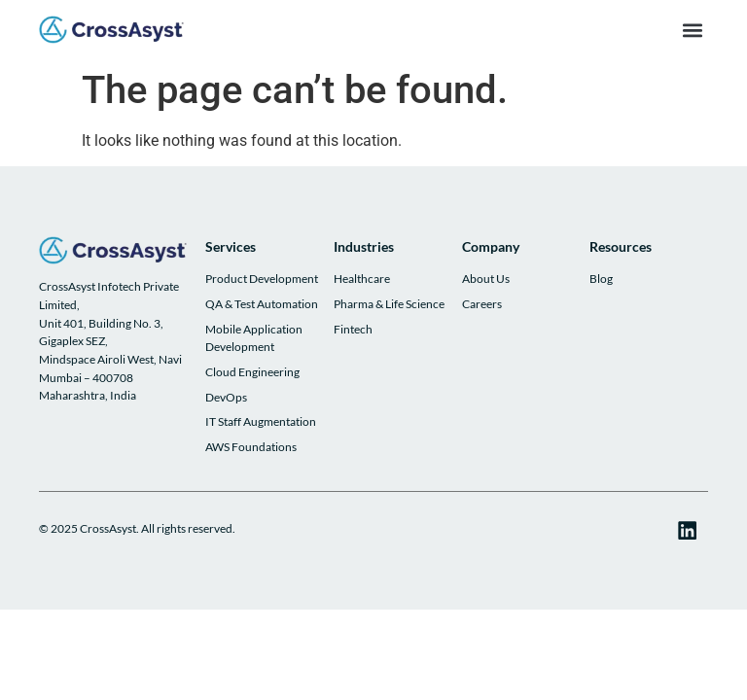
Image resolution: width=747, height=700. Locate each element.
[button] (692, 30)
